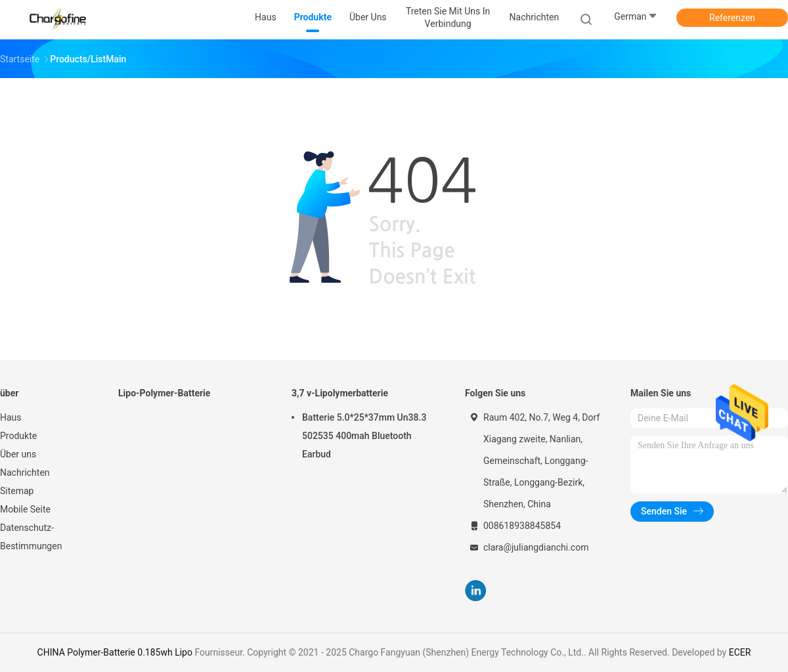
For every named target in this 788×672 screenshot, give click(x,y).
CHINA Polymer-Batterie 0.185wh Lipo (115, 652)
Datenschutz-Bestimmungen (31, 537)
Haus (11, 417)
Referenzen (732, 18)
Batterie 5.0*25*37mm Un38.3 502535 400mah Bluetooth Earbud (364, 436)
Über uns (18, 454)
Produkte (18, 436)
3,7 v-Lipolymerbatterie (340, 393)
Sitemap (17, 491)
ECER (740, 652)
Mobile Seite (25, 509)
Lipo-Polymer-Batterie (164, 393)
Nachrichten (25, 472)
